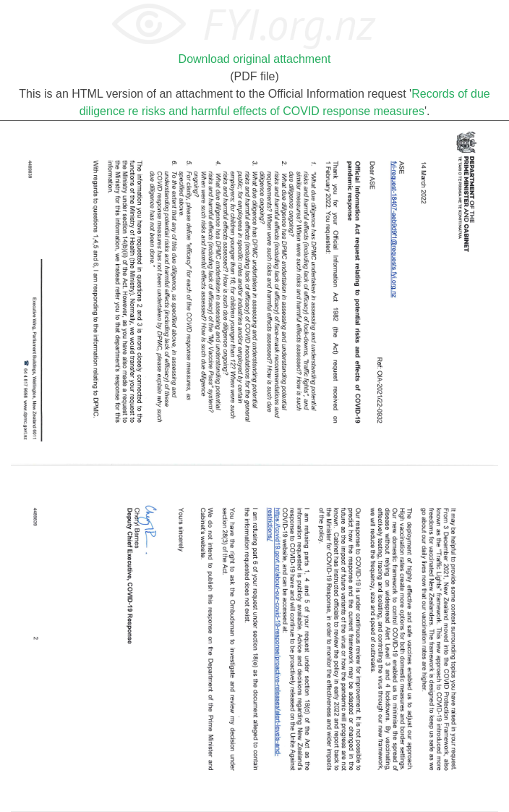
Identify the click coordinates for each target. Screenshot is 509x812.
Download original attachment (255, 59)
